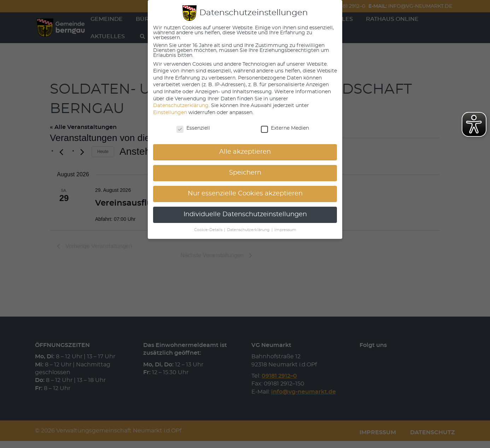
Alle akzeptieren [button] (245, 152)
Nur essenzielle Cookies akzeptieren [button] (245, 194)
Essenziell (193, 128)
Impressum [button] (285, 230)
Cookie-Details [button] (209, 230)
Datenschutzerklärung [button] (249, 230)
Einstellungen (170, 113)
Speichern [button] (245, 173)
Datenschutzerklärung (181, 106)
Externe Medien (285, 128)
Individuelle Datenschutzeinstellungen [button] (245, 214)
